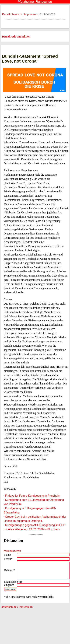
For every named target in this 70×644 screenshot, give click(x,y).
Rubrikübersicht (12, 14)
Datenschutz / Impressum (17, 607)
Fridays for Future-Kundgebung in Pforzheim (33, 496)
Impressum (31, 14)
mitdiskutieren (12, 551)
